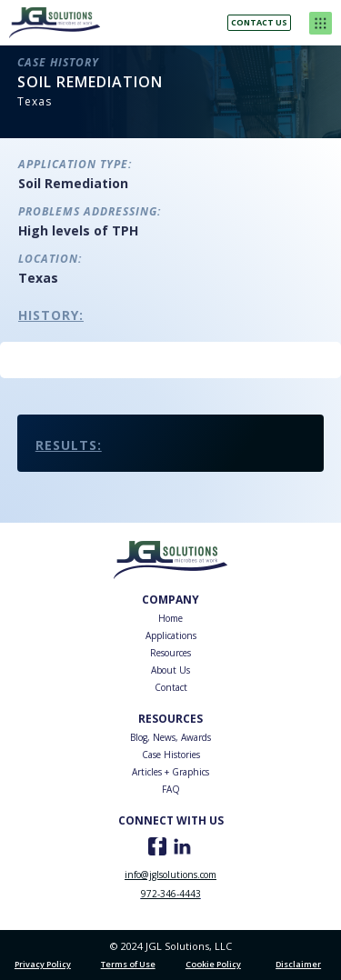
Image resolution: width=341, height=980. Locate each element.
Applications (171, 635)
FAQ (171, 789)
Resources (170, 653)
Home (170, 618)
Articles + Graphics (170, 772)
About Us (170, 670)
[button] (321, 23)
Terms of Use (128, 964)
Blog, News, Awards (170, 737)
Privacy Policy (43, 964)
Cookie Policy (213, 964)
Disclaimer (298, 964)
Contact (171, 687)
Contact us (259, 22)
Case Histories (171, 755)
